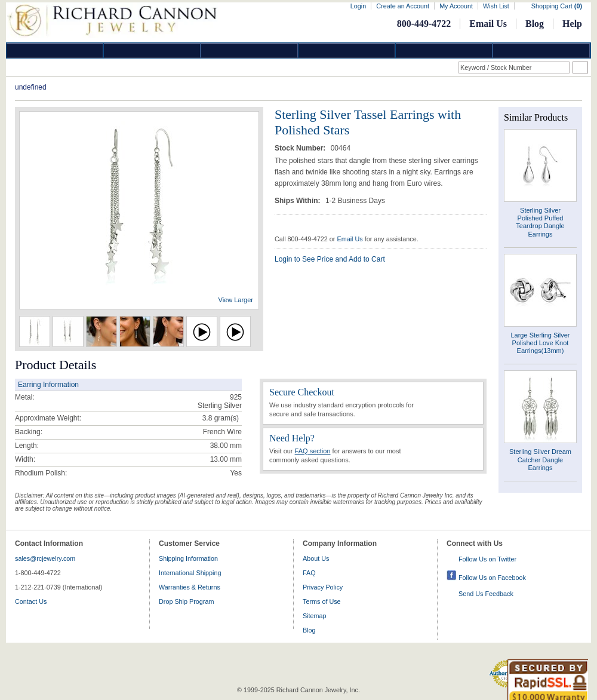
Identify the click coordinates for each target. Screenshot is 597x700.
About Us (316, 558)
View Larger (236, 300)
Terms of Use (322, 601)
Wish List (496, 6)
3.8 (207, 418)
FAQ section (313, 451)
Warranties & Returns (190, 587)
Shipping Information (188, 558)
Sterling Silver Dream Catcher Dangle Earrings (540, 459)
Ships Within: (298, 201)
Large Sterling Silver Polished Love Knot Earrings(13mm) (540, 343)
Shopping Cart (557, 6)
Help (572, 24)
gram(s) (221, 418)
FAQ (309, 573)
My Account (456, 6)
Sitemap (315, 616)
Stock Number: (301, 148)
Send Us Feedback (486, 594)
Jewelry (347, 50)
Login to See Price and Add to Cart (330, 259)
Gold (152, 50)
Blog (535, 24)
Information (444, 50)
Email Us (488, 24)
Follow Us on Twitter (487, 559)
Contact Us (31, 601)
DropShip (541, 50)
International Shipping (190, 573)
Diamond (55, 50)
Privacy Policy (323, 587)
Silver (250, 50)
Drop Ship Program (186, 601)
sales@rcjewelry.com (45, 558)
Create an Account (403, 6)
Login (358, 6)
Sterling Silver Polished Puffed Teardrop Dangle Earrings (540, 222)
